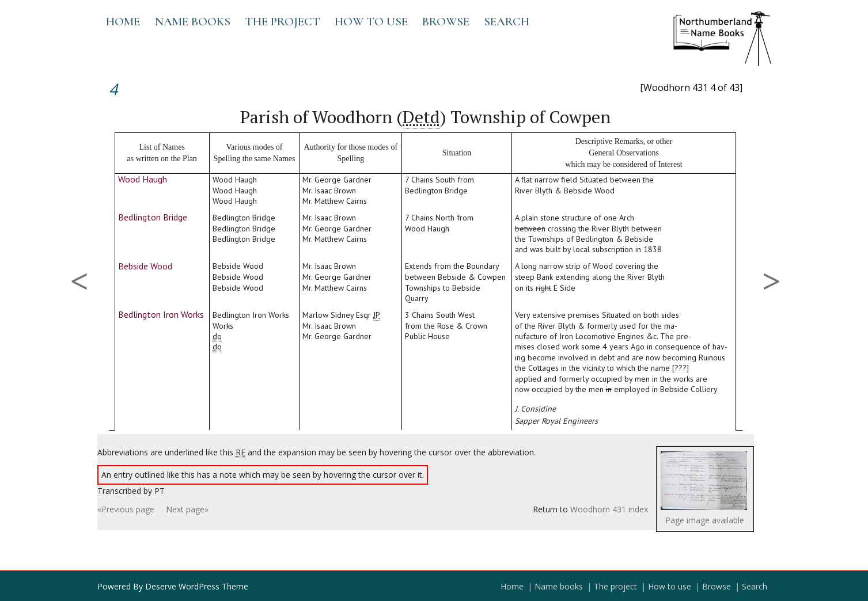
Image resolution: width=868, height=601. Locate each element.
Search (507, 22)
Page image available (705, 520)
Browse (446, 22)
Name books (192, 22)
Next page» (187, 509)
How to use (371, 22)
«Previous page (126, 509)
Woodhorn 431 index (609, 509)
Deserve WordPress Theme (197, 586)
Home (123, 22)
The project (283, 22)
